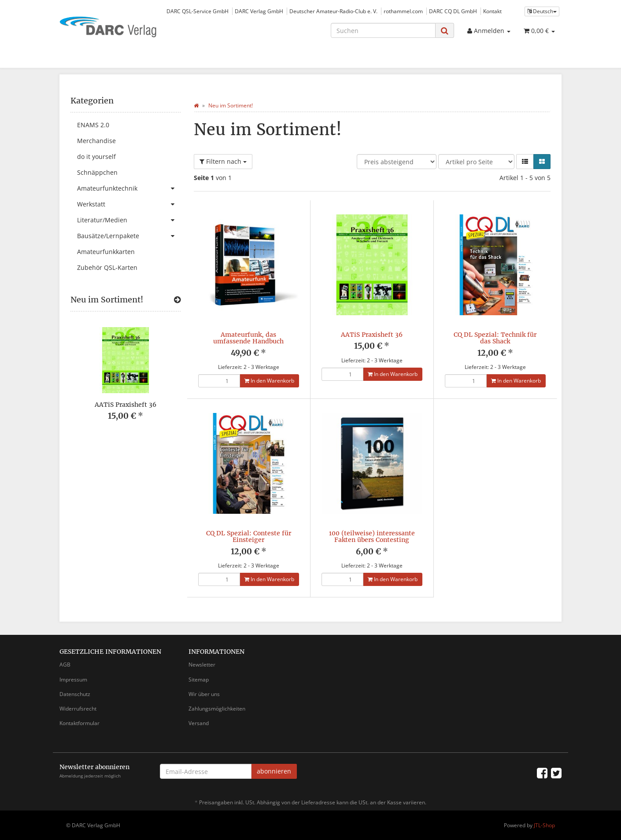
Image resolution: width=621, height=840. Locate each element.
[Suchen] (383, 30)
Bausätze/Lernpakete (129, 236)
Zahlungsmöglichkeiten (217, 709)
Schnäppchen (97, 172)
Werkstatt (129, 204)
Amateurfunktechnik (129, 188)
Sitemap (199, 680)
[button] (525, 162)
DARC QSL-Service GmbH (198, 11)
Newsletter (202, 665)
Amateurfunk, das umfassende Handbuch (248, 338)
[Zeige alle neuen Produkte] (177, 300)
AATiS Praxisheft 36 (372, 335)
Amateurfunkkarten (106, 252)
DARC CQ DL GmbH (453, 11)
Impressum (73, 680)
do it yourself (96, 157)
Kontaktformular (79, 723)
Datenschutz (75, 694)
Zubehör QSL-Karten (107, 267)
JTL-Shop (544, 825)
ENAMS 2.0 (93, 125)
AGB (65, 665)
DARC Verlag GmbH (259, 11)
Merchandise (96, 141)
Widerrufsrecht (78, 709)
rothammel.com (403, 11)
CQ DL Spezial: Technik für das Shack (495, 338)
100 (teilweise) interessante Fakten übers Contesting (372, 536)
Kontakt (492, 11)
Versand (199, 723)
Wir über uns (204, 694)
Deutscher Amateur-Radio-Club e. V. (333, 11)
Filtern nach (223, 161)
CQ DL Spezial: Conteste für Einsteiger (249, 536)
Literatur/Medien (129, 220)
